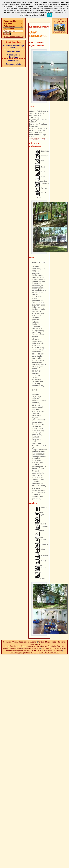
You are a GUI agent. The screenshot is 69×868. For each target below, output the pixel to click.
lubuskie (34, 27)
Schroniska (46, 648)
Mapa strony (35, 644)
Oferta (15, 642)
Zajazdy (34, 653)
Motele (27, 650)
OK (50, 15)
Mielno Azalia (14, 61)
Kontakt (41, 642)
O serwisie (7, 642)
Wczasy (34, 642)
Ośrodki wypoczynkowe (20, 653)
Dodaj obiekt (24, 642)
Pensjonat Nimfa (14, 64)
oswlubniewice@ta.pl (38, 139)
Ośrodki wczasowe (54, 650)
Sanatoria (52, 646)
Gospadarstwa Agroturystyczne (34, 646)
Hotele (6, 646)
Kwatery (6, 648)
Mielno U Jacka (14, 51)
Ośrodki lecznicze (38, 650)
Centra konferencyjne (31, 648)
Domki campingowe (15, 650)
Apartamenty (16, 648)
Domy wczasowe (59, 648)
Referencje (62, 642)
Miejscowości (51, 642)
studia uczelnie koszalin (49, 653)
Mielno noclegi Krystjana (14, 56)
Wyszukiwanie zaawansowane (14, 37)
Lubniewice (45, 27)
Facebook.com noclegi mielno (14, 47)
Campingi (61, 646)
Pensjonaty (15, 646)
